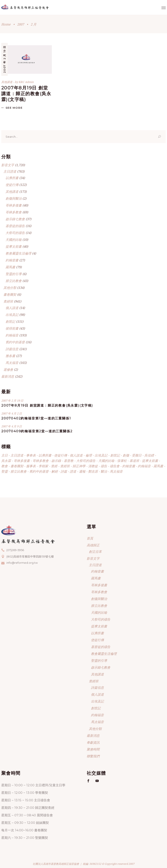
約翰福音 (12, 335)
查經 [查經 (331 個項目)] (54, 466)
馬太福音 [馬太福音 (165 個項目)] (116, 471)
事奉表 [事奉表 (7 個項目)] (31, 455)
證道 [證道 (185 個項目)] (73, 471)
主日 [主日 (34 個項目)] (4, 455)
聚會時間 (93, 749)
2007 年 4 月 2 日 (12, 413)
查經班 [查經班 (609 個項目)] (65, 466)
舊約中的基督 (15, 342)
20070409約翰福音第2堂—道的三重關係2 (37, 431)
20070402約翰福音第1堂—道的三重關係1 (36, 418)
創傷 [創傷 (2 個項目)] (126, 455)
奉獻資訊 (93, 742)
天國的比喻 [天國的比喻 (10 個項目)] (106, 461)
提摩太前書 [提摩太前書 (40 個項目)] (150, 461)
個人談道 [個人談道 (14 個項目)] (76, 455)
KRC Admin (26, 82)
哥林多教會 (14, 212)
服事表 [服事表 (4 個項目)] (31, 466)
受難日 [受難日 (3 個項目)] (137, 455)
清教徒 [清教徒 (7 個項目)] (93, 466)
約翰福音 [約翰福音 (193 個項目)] (144, 466)
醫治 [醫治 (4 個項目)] (104, 471)
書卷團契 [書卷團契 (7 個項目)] (17, 466)
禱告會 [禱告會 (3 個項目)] (115, 466)
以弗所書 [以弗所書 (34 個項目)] (45, 455)
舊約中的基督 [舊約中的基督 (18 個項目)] (39, 471)
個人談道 (12, 308)
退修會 (8, 369)
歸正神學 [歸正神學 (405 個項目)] (79, 466)
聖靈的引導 (14, 274)
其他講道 (7, 82)
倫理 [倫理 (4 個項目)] (89, 455)
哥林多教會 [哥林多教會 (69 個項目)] (41, 461)
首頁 (90, 538)
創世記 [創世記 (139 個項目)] (115, 455)
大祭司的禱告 (15, 233)
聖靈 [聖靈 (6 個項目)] (4, 471)
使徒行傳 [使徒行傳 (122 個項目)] (61, 455)
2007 (21, 24)
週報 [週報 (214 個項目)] (82, 471)
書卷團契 (10, 294)
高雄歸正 (93, 545)
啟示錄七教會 (15, 219)
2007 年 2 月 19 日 (4, 59)
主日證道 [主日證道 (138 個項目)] (17, 455)
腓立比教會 (14, 281)
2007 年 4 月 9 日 (12, 426)
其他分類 (10, 288)
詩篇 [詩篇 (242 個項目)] (64, 471)
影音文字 (8, 165)
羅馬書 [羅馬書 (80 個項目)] (158, 466)
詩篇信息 (12, 349)
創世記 (10, 321)
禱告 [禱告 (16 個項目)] (104, 466)
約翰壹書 (12, 260)
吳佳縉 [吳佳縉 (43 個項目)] (149, 455)
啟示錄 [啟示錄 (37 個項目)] (56, 461)
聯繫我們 (93, 756)
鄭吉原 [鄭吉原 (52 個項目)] (93, 471)
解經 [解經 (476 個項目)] (55, 471)
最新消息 (8, 376)
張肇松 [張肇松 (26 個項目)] (122, 461)
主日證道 (10, 171)
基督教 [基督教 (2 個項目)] (69, 461)
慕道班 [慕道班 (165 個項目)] (134, 461)
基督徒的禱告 (15, 226)
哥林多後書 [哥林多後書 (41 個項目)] (22, 461)
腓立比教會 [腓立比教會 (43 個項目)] (19, 471)
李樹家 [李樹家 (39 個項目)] (43, 466)
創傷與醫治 (14, 198)
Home (6, 24)
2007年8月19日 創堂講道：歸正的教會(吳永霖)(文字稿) (26, 94)
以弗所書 (12, 178)
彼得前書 (12, 328)
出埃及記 (12, 315)
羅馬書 (10, 267)
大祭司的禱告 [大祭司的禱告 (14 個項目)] (86, 461)
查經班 (8, 301)
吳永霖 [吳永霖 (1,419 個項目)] (6, 461)
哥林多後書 (14, 205)
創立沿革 (95, 552)
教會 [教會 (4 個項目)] (4, 466)
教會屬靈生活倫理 (18, 253)
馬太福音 (12, 363)
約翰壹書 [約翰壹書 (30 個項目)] (129, 466)
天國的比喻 (14, 240)
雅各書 (10, 356)
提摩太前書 (14, 246)
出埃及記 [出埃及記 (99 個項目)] (101, 455)
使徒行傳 (12, 185)
